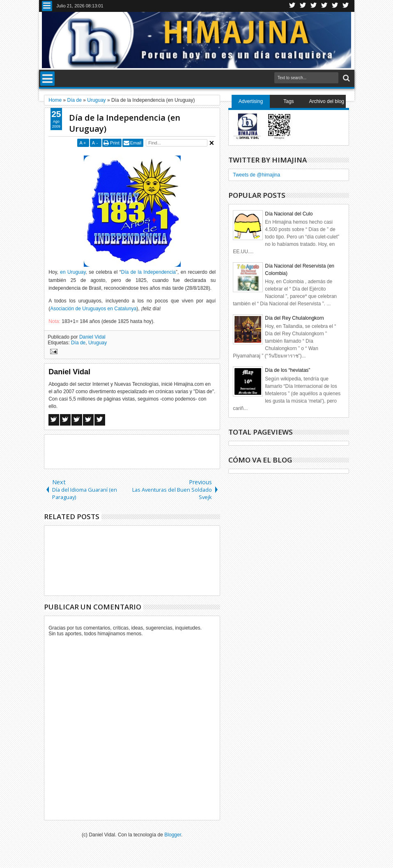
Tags (288, 101)
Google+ (314, 6)
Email (136, 143)
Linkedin (335, 6)
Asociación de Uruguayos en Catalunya (93, 309)
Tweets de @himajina (256, 175)
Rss (324, 6)
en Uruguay (73, 272)
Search (346, 78)
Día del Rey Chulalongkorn (294, 318)
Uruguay (98, 343)
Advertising (251, 101)
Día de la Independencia (148, 272)
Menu (47, 6)
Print (115, 143)
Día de (78, 343)
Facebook (303, 6)
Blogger (173, 835)
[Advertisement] (140, 451)
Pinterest (346, 6)
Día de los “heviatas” (287, 370)
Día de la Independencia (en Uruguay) (125, 123)
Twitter (292, 6)
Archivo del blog (327, 101)
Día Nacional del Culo (289, 214)
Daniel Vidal (92, 337)
